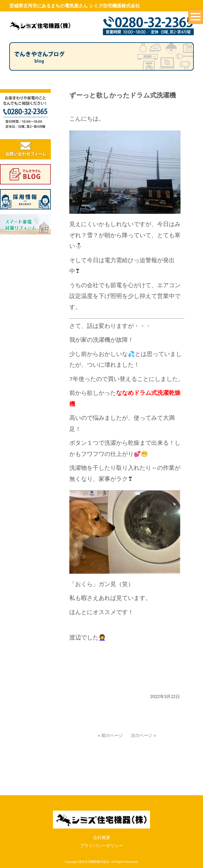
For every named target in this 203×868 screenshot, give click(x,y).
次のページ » (144, 735)
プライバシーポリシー (102, 821)
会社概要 (102, 813)
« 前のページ (110, 735)
